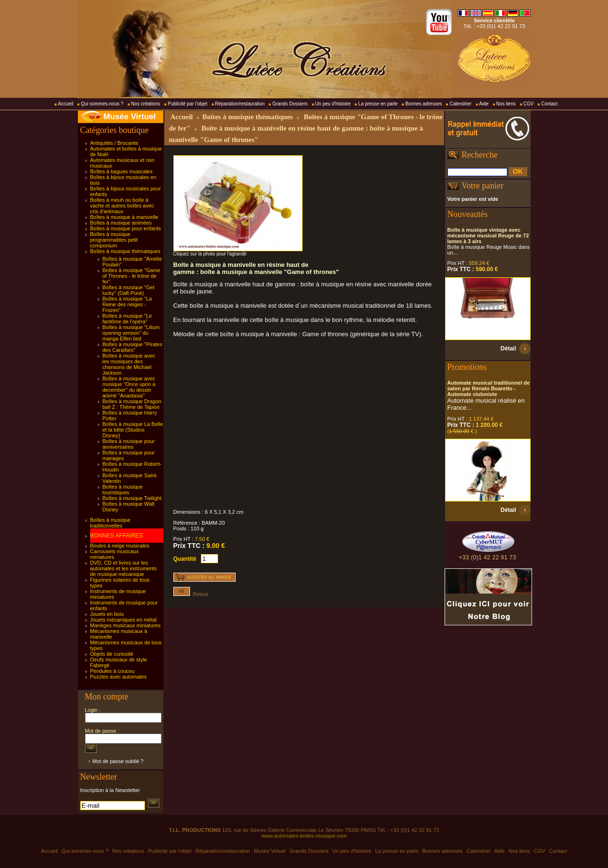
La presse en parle (378, 104)
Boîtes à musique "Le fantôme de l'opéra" (127, 319)
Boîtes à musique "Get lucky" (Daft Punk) (129, 290)
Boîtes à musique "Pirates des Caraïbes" (133, 347)
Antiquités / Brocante (114, 143)
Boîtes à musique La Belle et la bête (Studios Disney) (133, 430)
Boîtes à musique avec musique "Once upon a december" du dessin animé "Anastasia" (129, 387)
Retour (191, 594)
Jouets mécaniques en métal (123, 620)
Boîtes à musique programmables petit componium (114, 240)
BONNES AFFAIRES (117, 536)
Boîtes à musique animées (121, 223)
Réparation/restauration (240, 104)
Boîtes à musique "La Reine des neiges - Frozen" (127, 304)
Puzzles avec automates (119, 677)
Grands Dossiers (290, 104)
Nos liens (506, 104)
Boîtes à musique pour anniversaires (129, 444)
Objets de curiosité (112, 654)
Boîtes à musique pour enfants (126, 228)
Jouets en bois (107, 614)
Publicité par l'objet (188, 104)
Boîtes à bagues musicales (121, 171)
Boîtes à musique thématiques (125, 251)
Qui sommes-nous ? (102, 104)
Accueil (66, 104)
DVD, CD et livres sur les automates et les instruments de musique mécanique (124, 568)
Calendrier (460, 104)
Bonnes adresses (423, 104)
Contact (549, 104)
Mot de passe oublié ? (118, 761)
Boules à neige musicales (120, 546)
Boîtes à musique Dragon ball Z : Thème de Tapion (132, 404)
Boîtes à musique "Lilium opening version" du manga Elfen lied (131, 333)
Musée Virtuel (130, 117)
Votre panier (483, 186)
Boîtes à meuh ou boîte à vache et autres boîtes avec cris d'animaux (122, 206)
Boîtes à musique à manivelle (124, 217)
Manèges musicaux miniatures (126, 625)
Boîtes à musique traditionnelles (110, 523)
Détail (508, 349)
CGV (529, 104)
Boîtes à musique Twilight (132, 498)
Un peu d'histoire (333, 104)
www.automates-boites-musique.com (304, 836)
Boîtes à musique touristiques (123, 490)
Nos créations (146, 104)
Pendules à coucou (113, 671)
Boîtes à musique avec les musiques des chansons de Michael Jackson (129, 364)
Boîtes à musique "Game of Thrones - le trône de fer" (132, 276)
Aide (484, 104)
